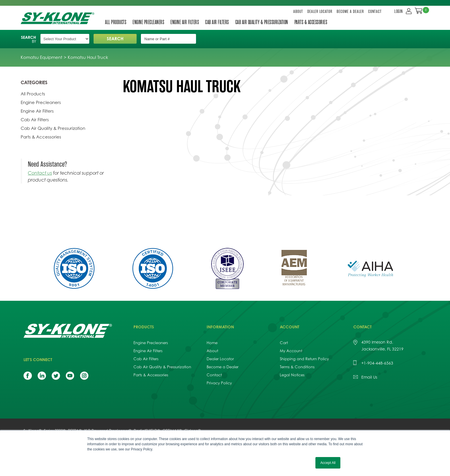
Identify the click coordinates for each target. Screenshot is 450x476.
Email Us (369, 377)
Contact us (40, 173)
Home (212, 343)
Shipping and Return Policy (304, 359)
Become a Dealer (350, 12)
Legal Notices (292, 375)
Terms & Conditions (297, 367)
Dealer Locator (320, 12)
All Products (116, 22)
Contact (375, 12)
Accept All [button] (328, 463)
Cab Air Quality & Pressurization (262, 22)
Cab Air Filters (217, 22)
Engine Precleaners (148, 22)
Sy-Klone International (59, 18)
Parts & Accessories (311, 22)
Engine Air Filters (185, 22)
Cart (284, 343)
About (298, 12)
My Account (291, 351)
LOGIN (399, 11)
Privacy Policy (219, 383)
